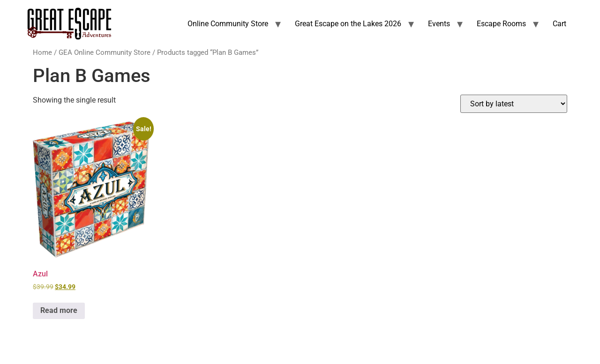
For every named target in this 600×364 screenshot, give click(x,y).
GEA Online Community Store (105, 52)
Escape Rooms (501, 24)
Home (42, 52)
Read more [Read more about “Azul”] (59, 310)
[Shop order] (514, 104)
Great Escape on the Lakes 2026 (348, 24)
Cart (559, 24)
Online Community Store (228, 24)
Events (439, 24)
